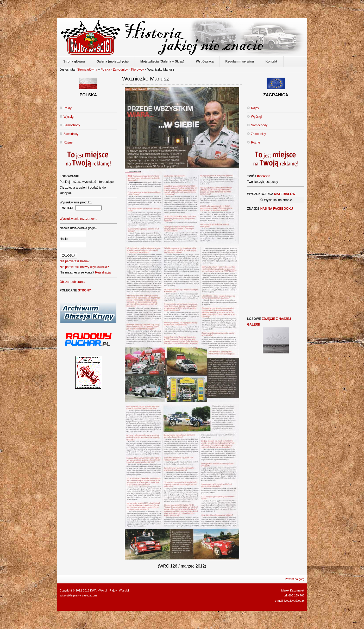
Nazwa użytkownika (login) (78, 228)
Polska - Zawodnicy (114, 70)
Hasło (64, 239)
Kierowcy (138, 70)
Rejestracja (103, 272)
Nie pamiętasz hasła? (75, 261)
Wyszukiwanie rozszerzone (79, 219)
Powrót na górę (295, 579)
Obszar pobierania (72, 282)
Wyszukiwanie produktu (76, 202)
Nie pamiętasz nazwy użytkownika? (84, 267)
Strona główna (87, 70)
